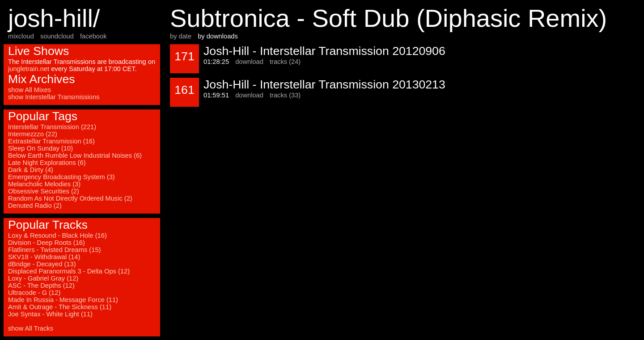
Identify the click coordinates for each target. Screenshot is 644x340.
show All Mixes (30, 90)
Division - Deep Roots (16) (47, 243)
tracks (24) (285, 62)
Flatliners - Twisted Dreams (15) (54, 250)
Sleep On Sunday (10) (40, 148)
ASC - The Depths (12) (41, 285)
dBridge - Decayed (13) (42, 264)
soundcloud (57, 36)
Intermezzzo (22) (33, 134)
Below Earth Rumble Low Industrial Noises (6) (75, 155)
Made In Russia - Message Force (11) (63, 300)
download (249, 62)
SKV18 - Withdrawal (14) (44, 257)
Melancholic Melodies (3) (44, 184)
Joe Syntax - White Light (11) (50, 314)
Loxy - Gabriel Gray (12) (43, 278)
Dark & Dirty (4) (31, 170)
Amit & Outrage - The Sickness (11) (60, 307)
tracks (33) (285, 95)
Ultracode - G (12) (34, 293)
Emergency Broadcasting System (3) (61, 177)
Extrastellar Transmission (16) (51, 141)
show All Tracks (31, 328)
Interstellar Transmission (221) (52, 127)
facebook (93, 36)
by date (181, 36)
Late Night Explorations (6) (47, 163)
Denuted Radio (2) (35, 206)
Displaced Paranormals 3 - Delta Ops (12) (69, 271)
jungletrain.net (29, 69)
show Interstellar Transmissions (54, 97)
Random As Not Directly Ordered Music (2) (70, 198)
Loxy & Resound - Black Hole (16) (57, 235)
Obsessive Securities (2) (44, 191)
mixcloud (21, 36)
